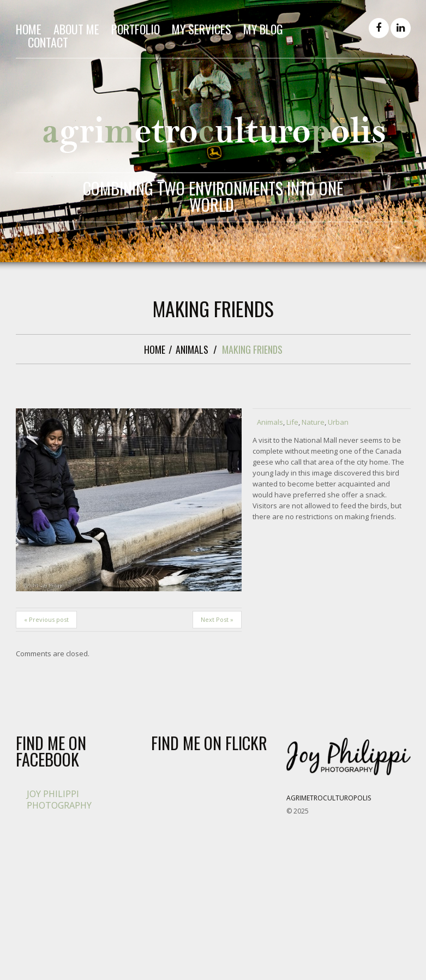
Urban (338, 422)
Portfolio (136, 29)
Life (292, 422)
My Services (202, 29)
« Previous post (46, 619)
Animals (192, 349)
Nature (313, 422)
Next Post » (217, 619)
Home (29, 29)
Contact (48, 42)
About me (76, 29)
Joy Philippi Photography (59, 799)
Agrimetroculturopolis (329, 798)
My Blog (263, 29)
